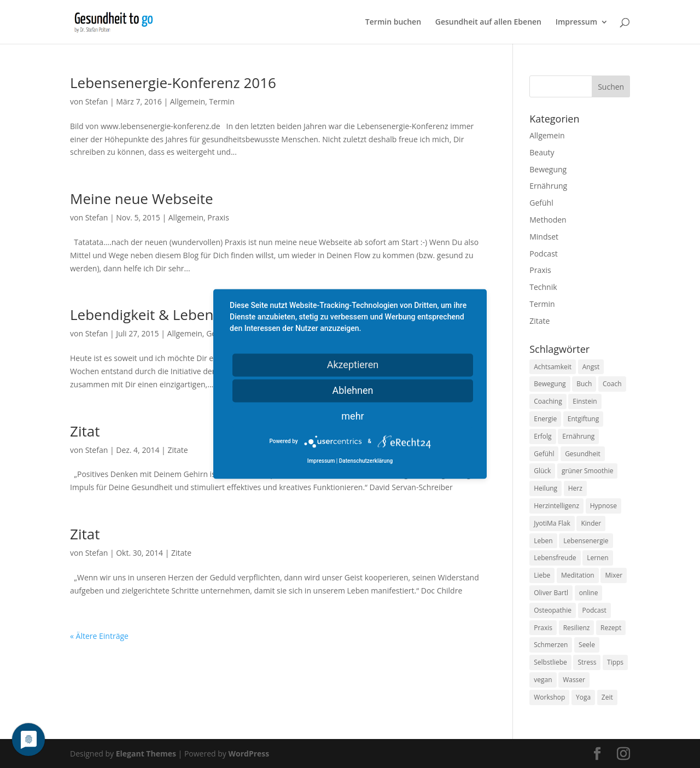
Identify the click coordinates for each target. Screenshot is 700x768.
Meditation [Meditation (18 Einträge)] (578, 575)
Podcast (544, 254)
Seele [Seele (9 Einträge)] (587, 645)
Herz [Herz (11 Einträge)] (575, 488)
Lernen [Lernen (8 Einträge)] (597, 558)
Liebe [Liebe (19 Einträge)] (542, 575)
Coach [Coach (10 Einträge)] (612, 384)
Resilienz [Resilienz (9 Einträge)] (577, 628)
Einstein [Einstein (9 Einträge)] (585, 401)
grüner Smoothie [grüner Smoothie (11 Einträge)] (587, 471)
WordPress (249, 754)
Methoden (548, 220)
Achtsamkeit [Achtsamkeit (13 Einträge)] (553, 367)
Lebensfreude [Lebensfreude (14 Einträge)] (555, 558)
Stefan (97, 101)
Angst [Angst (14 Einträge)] (591, 367)
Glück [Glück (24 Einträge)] (542, 471)
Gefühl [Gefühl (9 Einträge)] (544, 454)
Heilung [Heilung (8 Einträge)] (546, 488)
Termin (221, 101)
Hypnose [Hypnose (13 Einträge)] (603, 506)
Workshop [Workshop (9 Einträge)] (549, 697)
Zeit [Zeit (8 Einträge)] (607, 697)
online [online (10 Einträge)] (589, 593)
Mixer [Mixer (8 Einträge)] (614, 575)
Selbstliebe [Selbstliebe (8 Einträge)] (550, 662)
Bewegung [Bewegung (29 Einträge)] (550, 384)
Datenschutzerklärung (366, 461)
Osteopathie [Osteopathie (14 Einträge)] (553, 610)
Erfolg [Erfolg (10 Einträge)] (542, 436)
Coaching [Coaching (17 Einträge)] (548, 401)
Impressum (576, 22)
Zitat (85, 431)
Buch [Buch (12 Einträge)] (584, 384)
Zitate (177, 450)
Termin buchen (393, 22)
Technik (543, 287)
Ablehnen (352, 390)
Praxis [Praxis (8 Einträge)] (543, 628)
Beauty (542, 152)
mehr (352, 416)
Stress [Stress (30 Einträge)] (587, 662)
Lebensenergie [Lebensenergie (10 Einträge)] (586, 541)
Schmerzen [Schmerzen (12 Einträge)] (551, 645)
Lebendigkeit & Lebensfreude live (180, 315)
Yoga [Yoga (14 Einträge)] (583, 697)
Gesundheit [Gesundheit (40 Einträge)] (583, 454)
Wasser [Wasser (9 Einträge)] (574, 680)
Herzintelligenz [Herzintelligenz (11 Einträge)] (556, 506)
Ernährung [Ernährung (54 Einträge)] (578, 436)
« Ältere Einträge (99, 636)
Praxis (218, 217)
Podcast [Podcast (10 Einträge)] (594, 610)
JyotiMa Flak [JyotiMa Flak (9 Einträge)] (552, 523)
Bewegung (548, 169)
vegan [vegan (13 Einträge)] (543, 680)
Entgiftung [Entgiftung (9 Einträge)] (583, 419)
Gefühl (541, 203)
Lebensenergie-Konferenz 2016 (173, 83)
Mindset (544, 237)
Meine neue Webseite (142, 199)
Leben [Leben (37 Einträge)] (543, 541)
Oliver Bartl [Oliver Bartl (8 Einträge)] (551, 593)
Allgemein (188, 101)
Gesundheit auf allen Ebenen (488, 22)
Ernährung (548, 186)
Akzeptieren (353, 365)
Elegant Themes (146, 754)
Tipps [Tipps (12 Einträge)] (615, 662)
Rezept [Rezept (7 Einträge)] (611, 628)
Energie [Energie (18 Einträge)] (545, 419)
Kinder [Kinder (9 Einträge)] (591, 523)
